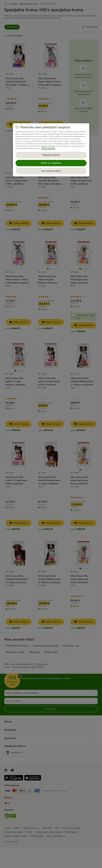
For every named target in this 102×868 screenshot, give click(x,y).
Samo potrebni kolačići (51, 171)
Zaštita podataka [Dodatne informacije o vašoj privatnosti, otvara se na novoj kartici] (48, 148)
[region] (51, 150)
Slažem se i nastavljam (51, 163)
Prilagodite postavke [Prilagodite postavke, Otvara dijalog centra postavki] (51, 155)
